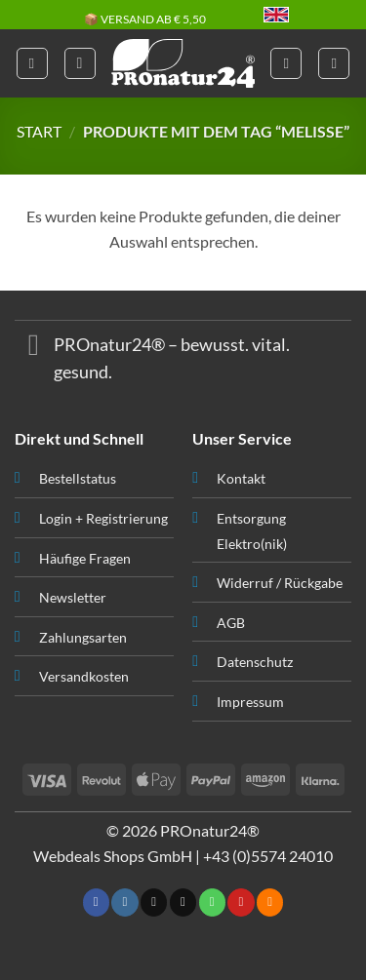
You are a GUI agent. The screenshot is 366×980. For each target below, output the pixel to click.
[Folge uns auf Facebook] (96, 902)
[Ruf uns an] (212, 902)
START (39, 131)
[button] (32, 63)
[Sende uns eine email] (183, 902)
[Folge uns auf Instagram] (124, 902)
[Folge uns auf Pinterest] (241, 902)
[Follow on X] (154, 902)
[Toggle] (34, 347)
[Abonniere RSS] (270, 902)
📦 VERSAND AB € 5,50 (145, 20)
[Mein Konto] (286, 63)
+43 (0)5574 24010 (268, 856)
